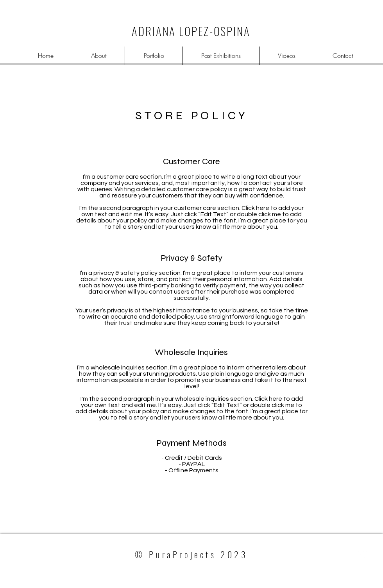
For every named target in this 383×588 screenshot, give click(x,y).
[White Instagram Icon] (362, 553)
